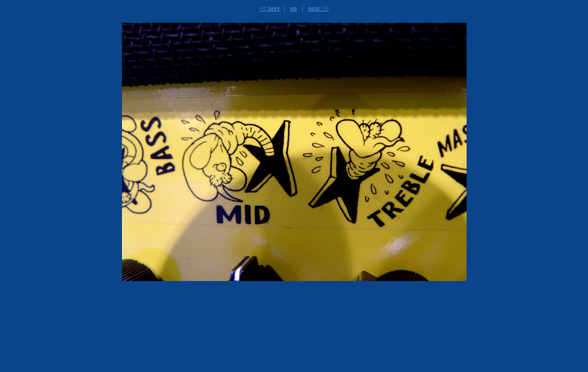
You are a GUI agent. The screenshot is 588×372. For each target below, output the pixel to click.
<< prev (269, 8)
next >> (318, 8)
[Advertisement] (233, 334)
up (293, 8)
